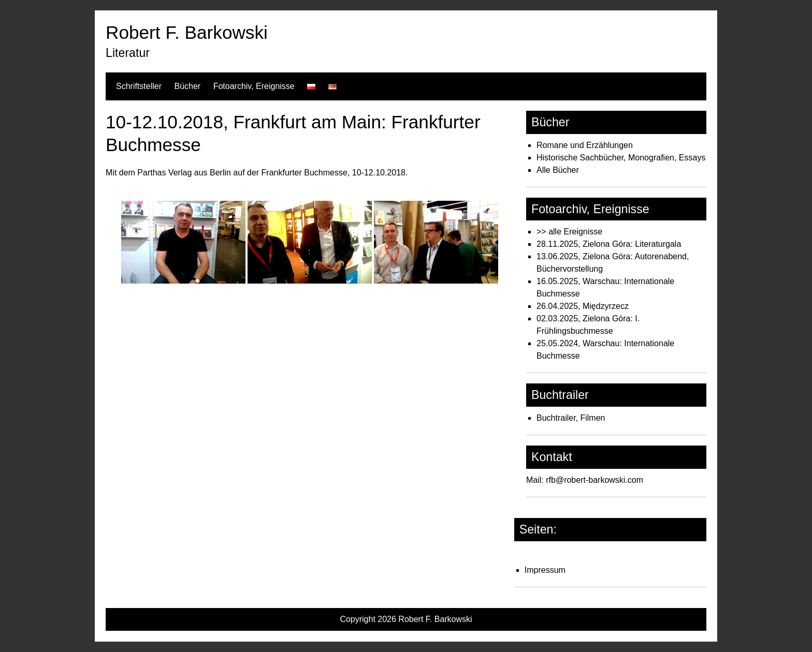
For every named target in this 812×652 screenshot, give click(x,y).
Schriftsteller (139, 86)
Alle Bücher (558, 170)
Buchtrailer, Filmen (571, 418)
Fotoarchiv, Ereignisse (254, 86)
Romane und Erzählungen (585, 145)
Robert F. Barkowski (187, 32)
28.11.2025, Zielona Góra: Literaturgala (609, 244)
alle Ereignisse (575, 232)
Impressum (545, 570)
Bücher (187, 86)
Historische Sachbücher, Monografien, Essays (621, 158)
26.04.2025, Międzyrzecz (583, 306)
